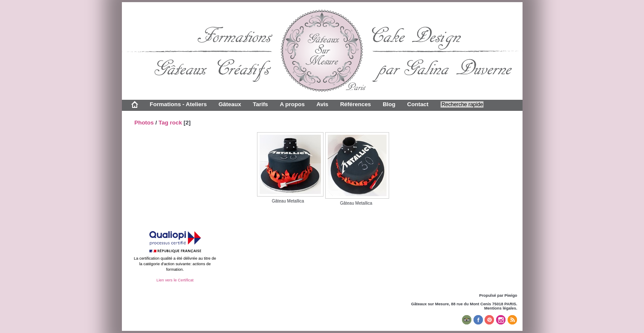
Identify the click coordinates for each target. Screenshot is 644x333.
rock (176, 123)
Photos (144, 123)
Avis (322, 104)
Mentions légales (500, 308)
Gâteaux (230, 104)
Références (355, 104)
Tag (163, 123)
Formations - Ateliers (178, 104)
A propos (292, 104)
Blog (389, 104)
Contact (418, 104)
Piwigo (511, 295)
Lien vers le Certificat (175, 280)
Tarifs (260, 104)
